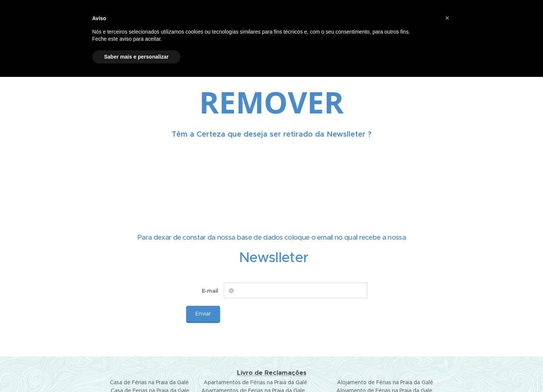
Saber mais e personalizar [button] (137, 57)
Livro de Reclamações (272, 373)
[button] (447, 18)
